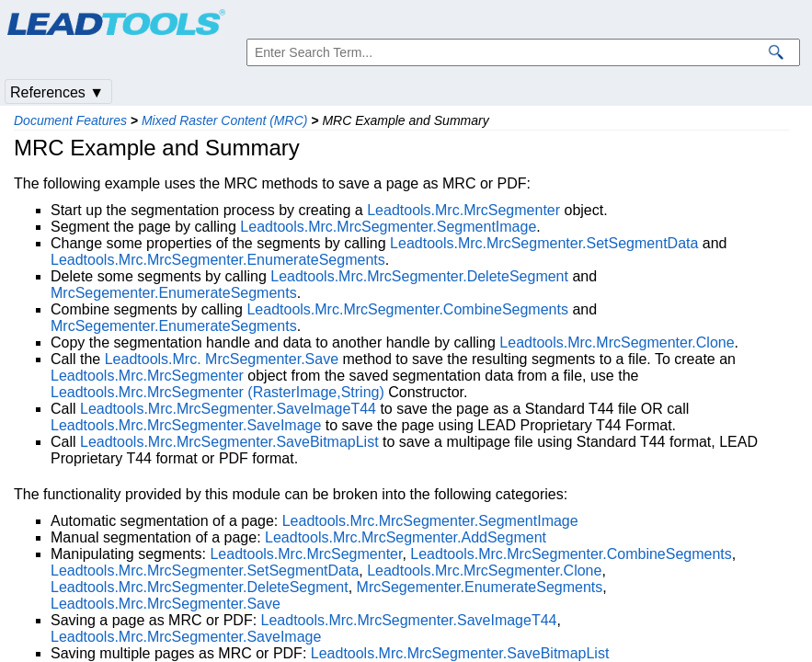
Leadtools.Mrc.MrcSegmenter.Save (166, 604)
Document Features (70, 120)
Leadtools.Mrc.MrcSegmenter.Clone (617, 342)
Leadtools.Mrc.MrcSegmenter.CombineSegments (407, 309)
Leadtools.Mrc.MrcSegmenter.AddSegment (406, 537)
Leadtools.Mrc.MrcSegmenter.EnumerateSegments (218, 260)
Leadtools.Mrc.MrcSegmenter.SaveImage (186, 425)
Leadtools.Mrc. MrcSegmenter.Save (222, 359)
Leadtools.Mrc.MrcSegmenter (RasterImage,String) (217, 392)
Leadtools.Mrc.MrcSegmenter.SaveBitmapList (229, 442)
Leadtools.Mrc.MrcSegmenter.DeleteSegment (419, 276)
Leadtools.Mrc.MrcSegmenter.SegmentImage (388, 227)
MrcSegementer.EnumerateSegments (174, 293)
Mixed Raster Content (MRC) (225, 120)
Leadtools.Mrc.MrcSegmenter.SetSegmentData (544, 243)
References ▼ (57, 92)
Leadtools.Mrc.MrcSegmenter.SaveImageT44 (228, 409)
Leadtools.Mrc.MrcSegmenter (463, 210)
